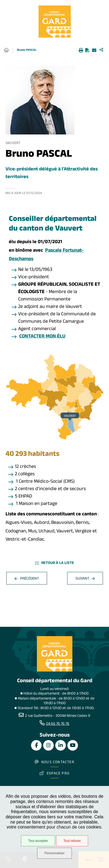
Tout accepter (38, 841)
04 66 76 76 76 (58, 724)
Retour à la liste (55, 564)
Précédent (27, 579)
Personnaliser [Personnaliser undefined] (54, 853)
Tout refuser (72, 841)
